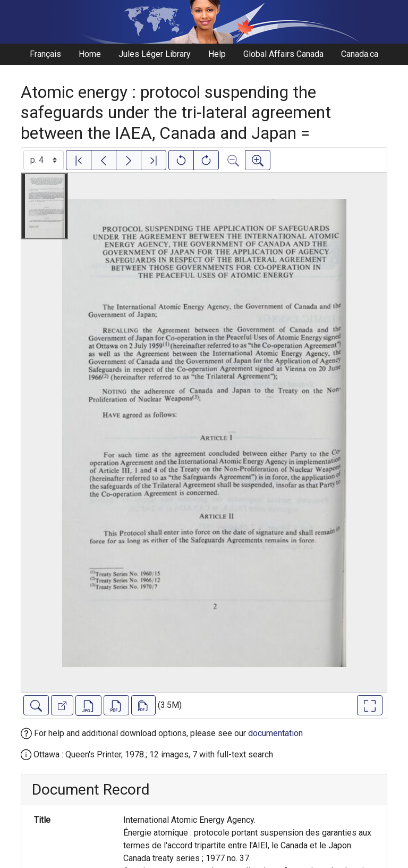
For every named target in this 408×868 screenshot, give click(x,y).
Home (90, 54)
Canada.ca (360, 54)
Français (45, 54)
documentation (275, 733)
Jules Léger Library (155, 54)
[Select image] (44, 160)
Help (217, 54)
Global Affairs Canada (283, 54)
